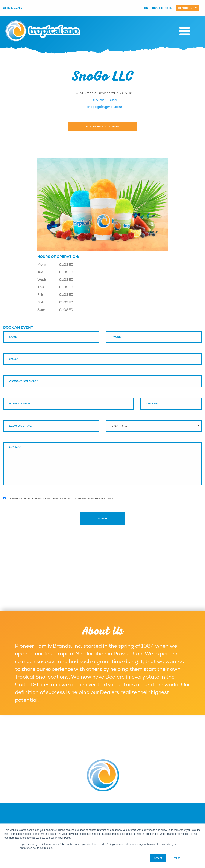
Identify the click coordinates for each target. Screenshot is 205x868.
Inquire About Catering (103, 126)
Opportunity (187, 8)
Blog (144, 8)
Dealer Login (162, 8)
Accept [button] (158, 858)
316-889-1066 (104, 100)
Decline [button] (176, 858)
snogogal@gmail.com (104, 107)
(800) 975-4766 (13, 8)
